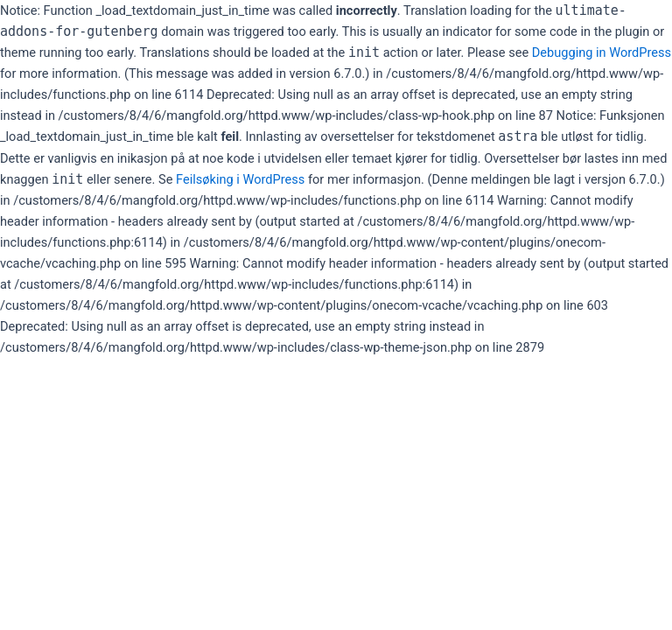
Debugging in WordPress (602, 52)
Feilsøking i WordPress (240, 179)
